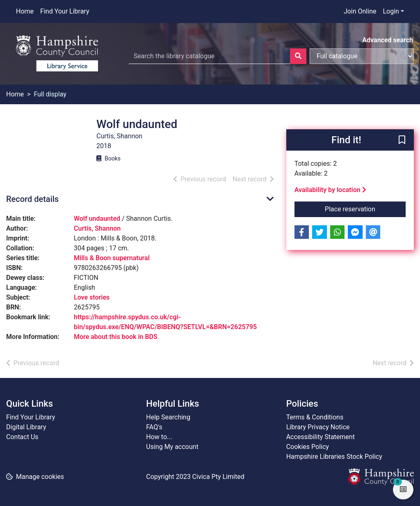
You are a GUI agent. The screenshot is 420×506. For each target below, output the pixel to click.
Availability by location (330, 190)
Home (25, 11)
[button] (402, 140)
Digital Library (26, 427)
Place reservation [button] (365, 208)
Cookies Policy (308, 447)
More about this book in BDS (116, 337)
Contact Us (22, 437)
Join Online (360, 11)
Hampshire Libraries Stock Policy (334, 457)
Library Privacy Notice (318, 427)
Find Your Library (65, 11)
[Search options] (362, 56)
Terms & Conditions (315, 417)
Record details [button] (32, 199)
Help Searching (168, 417)
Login (391, 11)
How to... (159, 437)
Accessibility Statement (321, 437)
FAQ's (154, 427)
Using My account (172, 447)
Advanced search (388, 40)
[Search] (298, 56)
